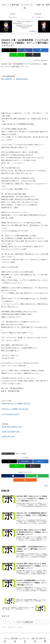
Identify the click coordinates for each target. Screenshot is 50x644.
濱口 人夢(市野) (7, 79)
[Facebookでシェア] (25, 50)
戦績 (24, 454)
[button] (33, 55)
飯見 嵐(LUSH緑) (22, 79)
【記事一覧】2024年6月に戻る (12, 427)
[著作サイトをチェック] (13, 476)
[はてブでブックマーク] (41, 50)
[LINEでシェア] (17, 55)
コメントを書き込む (25, 623)
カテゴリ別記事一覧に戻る (10, 414)
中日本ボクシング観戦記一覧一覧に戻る (15, 409)
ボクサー (19, 454)
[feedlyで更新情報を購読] (37, 476)
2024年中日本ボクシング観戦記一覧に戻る (16, 404)
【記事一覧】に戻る (8, 436)
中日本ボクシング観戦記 (8, 454)
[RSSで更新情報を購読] (25, 480)
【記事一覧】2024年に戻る (11, 432)
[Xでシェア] (9, 50)
